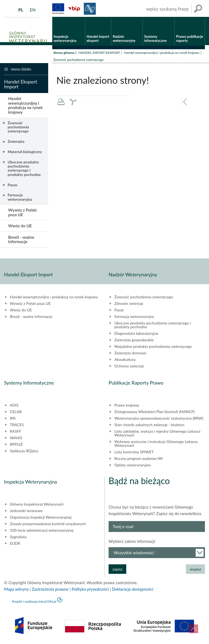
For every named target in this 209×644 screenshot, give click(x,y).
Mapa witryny (16, 590)
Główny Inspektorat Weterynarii (37, 505)
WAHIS (16, 439)
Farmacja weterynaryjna (20, 198)
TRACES (17, 426)
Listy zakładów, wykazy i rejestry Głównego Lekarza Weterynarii (157, 434)
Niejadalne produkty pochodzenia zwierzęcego (153, 348)
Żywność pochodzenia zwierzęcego (18, 128)
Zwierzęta (16, 143)
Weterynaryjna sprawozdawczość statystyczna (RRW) (159, 419)
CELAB (16, 413)
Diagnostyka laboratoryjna (136, 335)
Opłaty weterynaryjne (133, 466)
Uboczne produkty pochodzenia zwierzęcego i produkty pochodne (24, 169)
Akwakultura (125, 361)
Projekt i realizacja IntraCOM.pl (34, 603)
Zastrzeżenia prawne (50, 590)
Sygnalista (18, 538)
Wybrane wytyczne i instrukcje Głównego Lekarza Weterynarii (156, 445)
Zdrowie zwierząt (129, 305)
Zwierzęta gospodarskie (134, 341)
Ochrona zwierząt (129, 367)
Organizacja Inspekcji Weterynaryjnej (41, 518)
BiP (74, 9)
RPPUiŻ (16, 445)
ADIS (14, 406)
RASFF (16, 432)
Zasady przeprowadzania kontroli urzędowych (48, 525)
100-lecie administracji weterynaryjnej (42, 531)
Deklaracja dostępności (133, 590)
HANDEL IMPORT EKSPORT (99, 54)
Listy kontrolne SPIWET (134, 453)
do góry (194, 629)
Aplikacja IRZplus (24, 452)
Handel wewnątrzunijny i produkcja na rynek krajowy (162, 54)
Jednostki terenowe (26, 512)
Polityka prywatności (90, 590)
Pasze (13, 186)
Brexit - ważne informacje (21, 241)
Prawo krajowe (127, 406)
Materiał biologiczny (25, 153)
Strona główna (64, 54)
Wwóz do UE (20, 227)
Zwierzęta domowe (130, 354)
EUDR (15, 544)
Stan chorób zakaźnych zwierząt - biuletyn (149, 426)
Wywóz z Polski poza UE (22, 214)
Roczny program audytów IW (139, 460)
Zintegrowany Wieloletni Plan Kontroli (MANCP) (154, 413)
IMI (13, 419)
